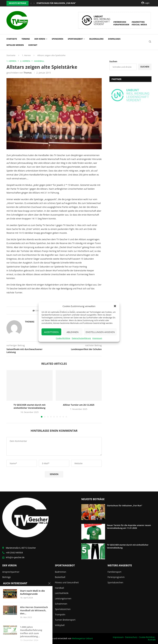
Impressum (97, 338)
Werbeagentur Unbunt (82, 638)
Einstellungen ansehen (100, 332)
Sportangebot (75, 39)
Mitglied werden (15, 45)
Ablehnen (73, 332)
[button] (115, 306)
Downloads (114, 39)
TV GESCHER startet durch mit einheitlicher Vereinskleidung (30, 406)
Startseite (12, 39)
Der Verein (40, 39)
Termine (26, 39)
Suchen (113, 61)
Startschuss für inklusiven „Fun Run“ (125, 505)
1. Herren (26, 55)
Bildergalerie (96, 39)
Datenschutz (131, 637)
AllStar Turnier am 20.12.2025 (79, 405)
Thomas (28, 73)
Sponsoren (58, 39)
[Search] (150, 42)
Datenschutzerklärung (81, 338)
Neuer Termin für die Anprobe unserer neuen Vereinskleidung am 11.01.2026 (129, 527)
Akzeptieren (51, 332)
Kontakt (33, 45)
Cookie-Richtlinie (63, 338)
